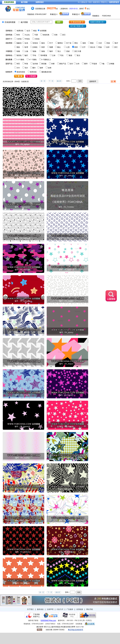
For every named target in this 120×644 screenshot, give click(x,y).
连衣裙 (35, 64)
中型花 (27, 39)
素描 (70, 55)
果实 (76, 43)
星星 (76, 47)
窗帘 (86, 64)
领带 (41, 68)
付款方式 (60, 609)
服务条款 (40, 609)
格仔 (116, 43)
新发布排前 (21, 72)
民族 (100, 47)
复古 (79, 55)
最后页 (59, 81)
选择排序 (93, 81)
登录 (90, 2)
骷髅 (51, 47)
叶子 (51, 43)
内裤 (53, 64)
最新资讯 (96, 2)
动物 (18, 51)
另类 (56, 35)
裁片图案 (24, 2)
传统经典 (46, 35)
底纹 (18, 47)
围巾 (34, 68)
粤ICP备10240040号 (75, 630)
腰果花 (60, 43)
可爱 (36, 35)
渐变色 (19, 55)
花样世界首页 (114, 2)
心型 (68, 47)
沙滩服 (112, 64)
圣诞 (68, 51)
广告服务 (70, 609)
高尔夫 (93, 47)
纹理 (26, 47)
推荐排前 (33, 72)
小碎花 (19, 39)
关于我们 (30, 609)
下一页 (51, 81)
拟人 (59, 51)
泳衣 (71, 64)
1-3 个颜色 (20, 60)
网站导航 (90, 609)
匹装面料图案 (9, 2)
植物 (35, 51)
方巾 (18, 68)
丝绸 (50, 68)
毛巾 (26, 68)
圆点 (59, 47)
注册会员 (84, 2)
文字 (84, 47)
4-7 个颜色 (33, 60)
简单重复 (44, 55)
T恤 (103, 64)
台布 (78, 64)
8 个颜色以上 (46, 60)
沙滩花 (35, 47)
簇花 (43, 43)
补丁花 (69, 43)
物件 (51, 51)
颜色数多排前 (47, 72)
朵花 (26, 43)
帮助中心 (104, 2)
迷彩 (84, 43)
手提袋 (94, 64)
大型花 (37, 39)
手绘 (35, 55)
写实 (62, 55)
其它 (64, 35)
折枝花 (35, 43)
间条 (108, 43)
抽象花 (19, 43)
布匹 (18, 64)
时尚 (18, 35)
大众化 (27, 35)
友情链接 (80, 609)
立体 (54, 55)
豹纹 (92, 43)
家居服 (44, 64)
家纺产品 (63, 64)
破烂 (26, 55)
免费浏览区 (40, 2)
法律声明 (50, 609)
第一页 (43, 81)
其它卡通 (78, 51)
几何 (100, 43)
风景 (43, 47)
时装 (26, 64)
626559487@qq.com (48, 620)
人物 (26, 51)
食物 (43, 51)
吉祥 (108, 47)
